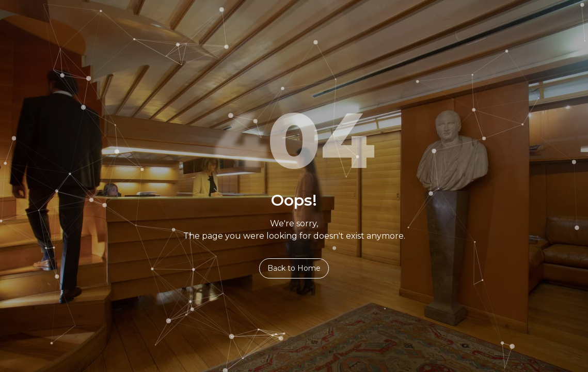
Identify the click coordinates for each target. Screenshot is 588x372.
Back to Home (294, 268)
